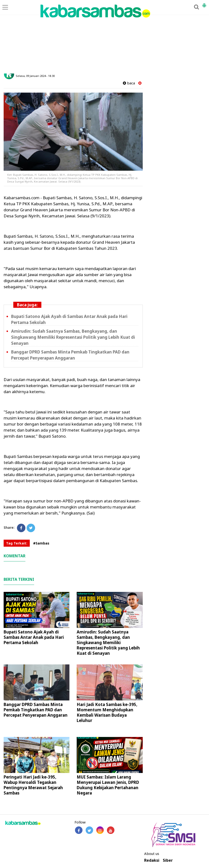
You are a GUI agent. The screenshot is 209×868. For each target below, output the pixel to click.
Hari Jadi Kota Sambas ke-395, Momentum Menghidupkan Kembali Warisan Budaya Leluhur (107, 712)
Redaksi (152, 860)
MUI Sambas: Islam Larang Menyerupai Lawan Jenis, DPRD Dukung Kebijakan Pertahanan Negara (108, 785)
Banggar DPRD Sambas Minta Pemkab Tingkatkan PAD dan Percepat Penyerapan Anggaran (36, 710)
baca (129, 83)
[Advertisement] (104, 37)
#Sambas (41, 543)
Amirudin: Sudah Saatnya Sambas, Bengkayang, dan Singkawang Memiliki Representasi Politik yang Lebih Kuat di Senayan (73, 337)
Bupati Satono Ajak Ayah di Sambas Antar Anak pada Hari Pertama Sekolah (34, 637)
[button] (204, 3)
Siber (168, 860)
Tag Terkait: (17, 543)
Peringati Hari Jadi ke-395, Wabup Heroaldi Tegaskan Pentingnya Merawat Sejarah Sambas (33, 785)
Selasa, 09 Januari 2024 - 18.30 (35, 76)
